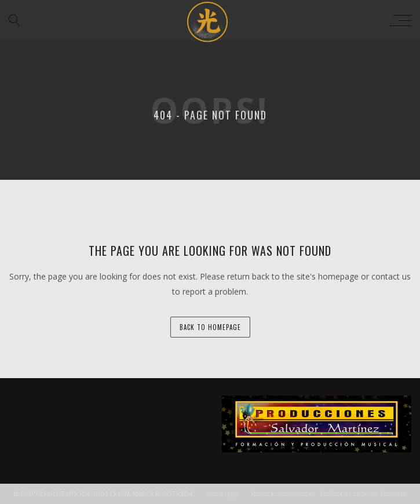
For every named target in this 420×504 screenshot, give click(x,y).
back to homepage (210, 327)
